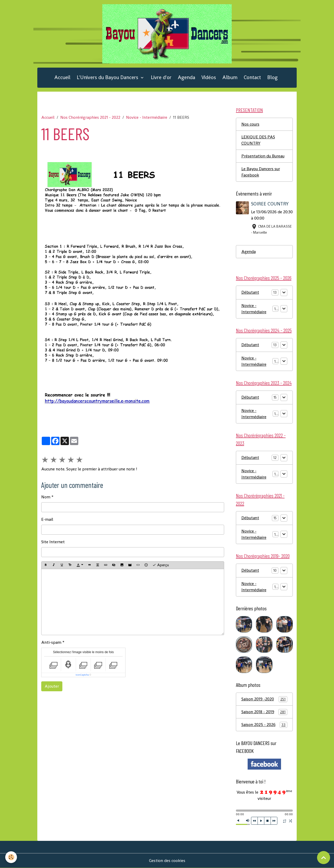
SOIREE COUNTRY (270, 204)
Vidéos (209, 77)
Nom (46, 497)
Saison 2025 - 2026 (264, 725)
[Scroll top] (324, 858)
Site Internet (53, 542)
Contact (252, 77)
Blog (272, 77)
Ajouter (52, 686)
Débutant (250, 292)
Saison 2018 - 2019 (264, 712)
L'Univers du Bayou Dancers (108, 77)
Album (230, 77)
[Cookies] (11, 857)
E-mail (47, 519)
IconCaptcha (82, 675)
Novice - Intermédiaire (147, 117)
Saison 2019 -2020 (264, 699)
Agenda (186, 77)
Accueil (62, 77)
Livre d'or (161, 77)
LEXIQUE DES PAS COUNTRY (258, 140)
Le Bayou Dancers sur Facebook (261, 172)
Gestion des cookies (167, 861)
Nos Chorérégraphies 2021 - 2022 (90, 117)
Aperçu (161, 565)
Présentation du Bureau (263, 156)
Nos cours (250, 124)
